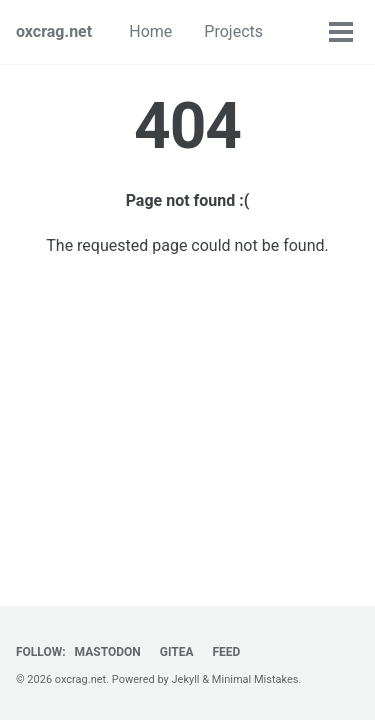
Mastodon (108, 652)
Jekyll (186, 679)
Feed (226, 652)
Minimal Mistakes (255, 679)
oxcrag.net (54, 31)
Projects (233, 31)
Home (150, 31)
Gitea (177, 652)
